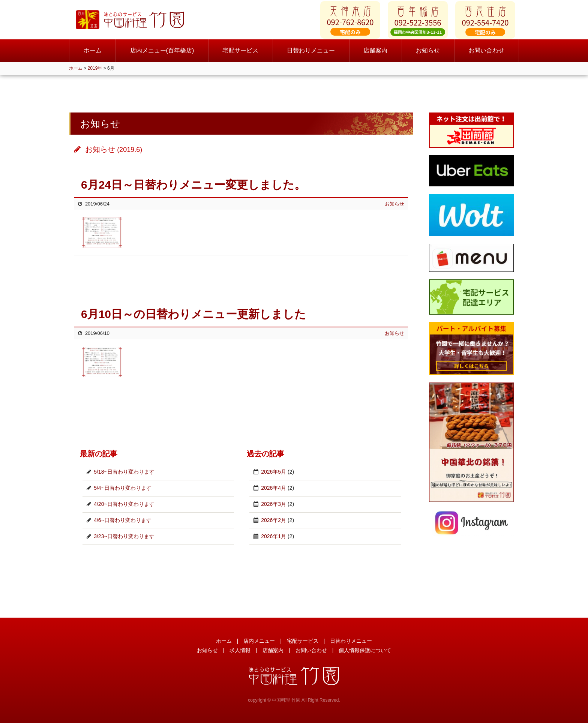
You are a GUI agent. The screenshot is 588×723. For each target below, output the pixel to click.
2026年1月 (274, 536)
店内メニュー (259, 641)
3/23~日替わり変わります (124, 536)
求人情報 (240, 650)
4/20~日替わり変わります (124, 504)
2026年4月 (274, 488)
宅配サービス (240, 56)
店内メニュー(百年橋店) (162, 56)
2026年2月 (274, 520)
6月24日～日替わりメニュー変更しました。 (193, 185)
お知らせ (428, 56)
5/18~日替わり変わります (124, 472)
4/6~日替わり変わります (123, 520)
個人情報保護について (365, 650)
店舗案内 (375, 56)
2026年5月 (274, 472)
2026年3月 (274, 504)
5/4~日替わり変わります (123, 488)
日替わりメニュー (311, 56)
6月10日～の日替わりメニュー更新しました (193, 314)
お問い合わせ (486, 56)
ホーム (93, 56)
